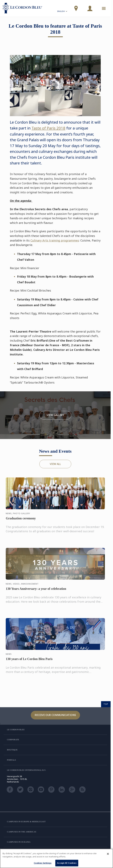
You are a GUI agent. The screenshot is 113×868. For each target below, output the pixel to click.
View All (55, 464)
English (62, 12)
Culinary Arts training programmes (55, 240)
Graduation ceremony (21, 521)
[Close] (108, 854)
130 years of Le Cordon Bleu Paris (29, 662)
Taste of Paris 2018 (48, 128)
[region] (56, 858)
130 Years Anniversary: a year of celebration (36, 592)
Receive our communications (55, 715)
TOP (106, 704)
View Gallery (55, 415)
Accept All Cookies (67, 863)
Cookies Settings (43, 863)
